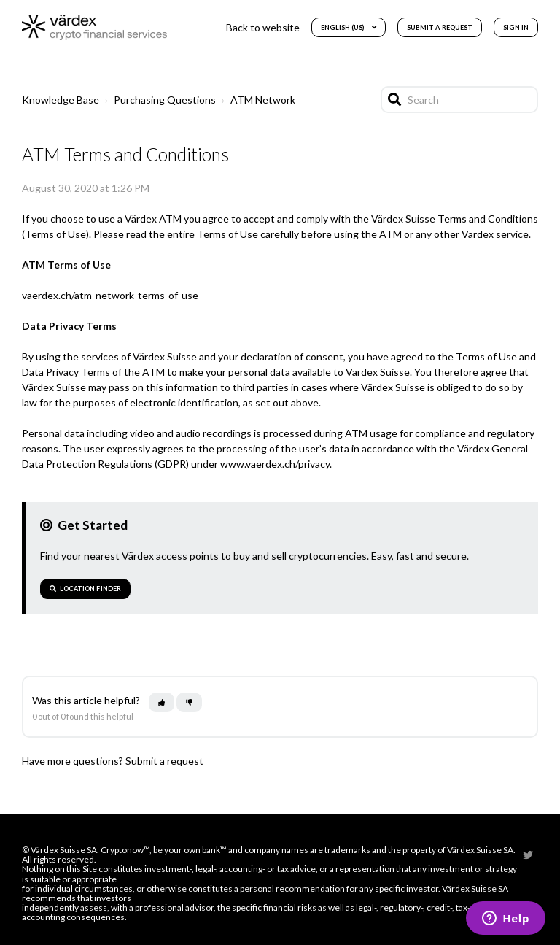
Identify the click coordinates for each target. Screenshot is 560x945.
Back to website (263, 27)
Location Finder (85, 589)
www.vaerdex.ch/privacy (275, 464)
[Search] (459, 100)
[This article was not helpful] (189, 703)
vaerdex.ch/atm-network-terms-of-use (110, 295)
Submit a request (440, 27)
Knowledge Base (61, 100)
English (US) (343, 27)
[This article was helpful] (162, 703)
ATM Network (263, 100)
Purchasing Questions (165, 100)
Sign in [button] (516, 27)
